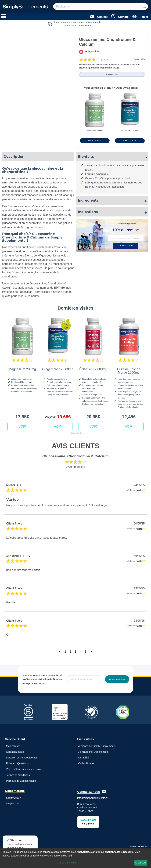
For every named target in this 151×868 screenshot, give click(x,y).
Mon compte (13, 746)
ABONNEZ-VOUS (126, 246)
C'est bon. (141, 863)
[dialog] (75, 858)
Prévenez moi (112, 74)
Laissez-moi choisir (68, 863)
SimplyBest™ (14, 798)
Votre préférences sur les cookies (25, 769)
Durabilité (84, 758)
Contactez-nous (15, 752)
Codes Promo (86, 763)
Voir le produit (95, 141)
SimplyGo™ (13, 804)
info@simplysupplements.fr (92, 798)
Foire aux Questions (17, 763)
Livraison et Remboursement (22, 758)
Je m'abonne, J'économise (93, 752)
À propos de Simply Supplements (97, 746)
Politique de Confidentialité (21, 781)
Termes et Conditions (18, 775)
